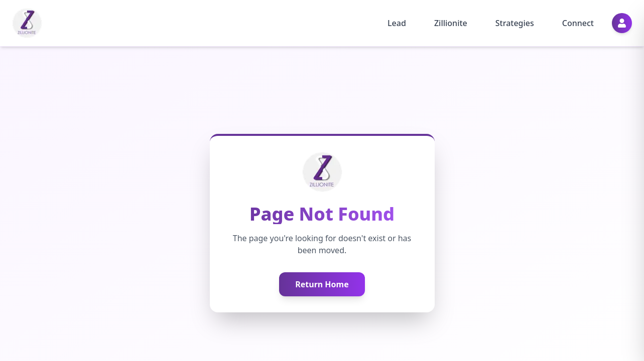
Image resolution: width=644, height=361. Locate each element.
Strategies (515, 23)
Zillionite (451, 23)
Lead (397, 23)
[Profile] (622, 23)
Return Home (322, 284)
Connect (578, 23)
